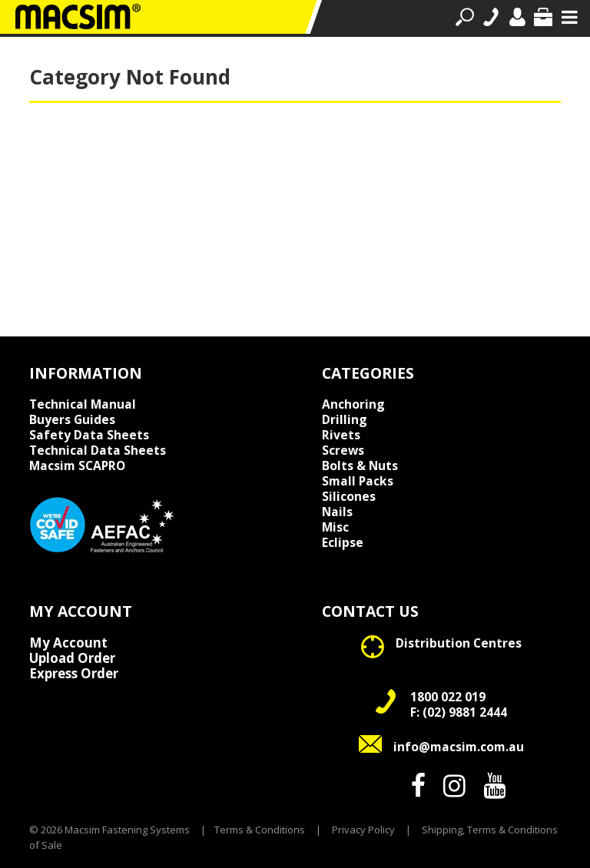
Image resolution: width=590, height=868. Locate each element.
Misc (335, 527)
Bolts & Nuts (360, 465)
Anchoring (353, 404)
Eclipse (343, 542)
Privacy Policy (363, 830)
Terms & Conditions (260, 830)
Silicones (349, 496)
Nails (337, 512)
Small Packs (358, 481)
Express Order (74, 674)
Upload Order (72, 658)
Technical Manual (83, 404)
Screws (343, 450)
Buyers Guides (72, 419)
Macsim (77, 465)
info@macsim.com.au (459, 747)
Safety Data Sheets (89, 435)
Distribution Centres (459, 643)
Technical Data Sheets (98, 450)
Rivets (341, 435)
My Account (68, 643)
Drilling (345, 419)
